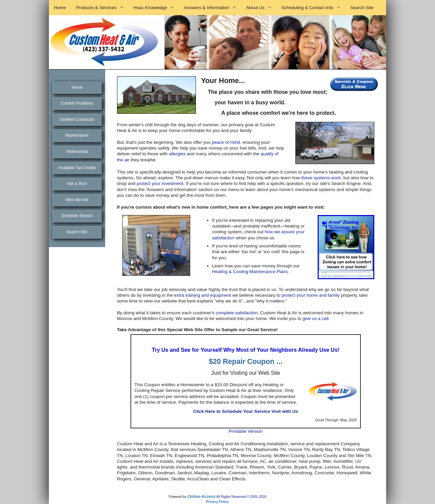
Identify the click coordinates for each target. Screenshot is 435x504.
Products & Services (96, 8)
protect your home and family (311, 295)
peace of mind (226, 142)
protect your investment (160, 183)
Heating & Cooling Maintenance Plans (250, 272)
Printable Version (246, 431)
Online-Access (201, 497)
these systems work (321, 178)
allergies (177, 154)
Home (60, 8)
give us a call (315, 319)
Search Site (362, 8)
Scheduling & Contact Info (308, 8)
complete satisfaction (237, 313)
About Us (255, 8)
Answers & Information (207, 8)
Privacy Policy (217, 502)
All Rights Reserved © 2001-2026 (241, 497)
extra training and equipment (202, 295)
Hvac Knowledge (150, 8)
